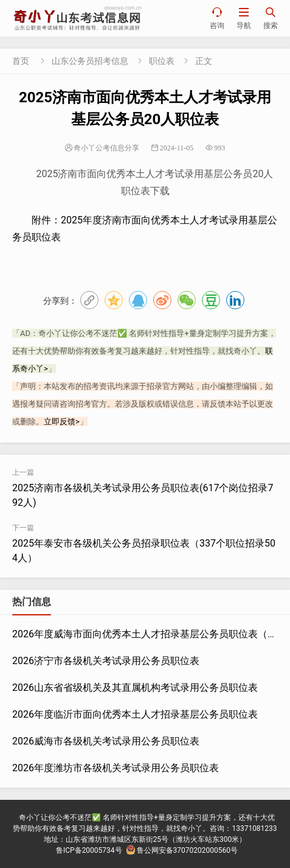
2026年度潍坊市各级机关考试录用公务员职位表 (116, 768)
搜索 (271, 18)
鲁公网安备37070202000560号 (182, 850)
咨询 (217, 18)
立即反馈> (62, 422)
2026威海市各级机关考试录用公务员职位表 (106, 741)
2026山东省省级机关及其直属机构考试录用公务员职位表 (135, 688)
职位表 (162, 61)
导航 (244, 18)
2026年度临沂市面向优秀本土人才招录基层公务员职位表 (135, 714)
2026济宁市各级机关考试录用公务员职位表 (106, 661)
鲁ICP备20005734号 (89, 850)
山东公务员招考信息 (90, 61)
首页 (21, 61)
